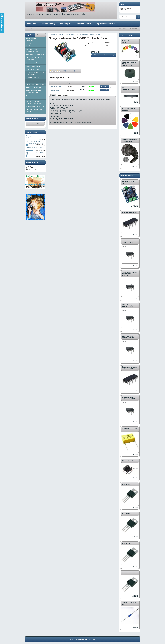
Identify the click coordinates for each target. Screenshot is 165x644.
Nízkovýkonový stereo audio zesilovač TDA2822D (129, 274)
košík (122, 4)
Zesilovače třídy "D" (36, 78)
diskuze (65, 95)
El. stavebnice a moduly (35, 69)
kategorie (29, 35)
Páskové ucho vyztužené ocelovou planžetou (129, 89)
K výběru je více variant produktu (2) (103, 55)
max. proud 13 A (56, 86)
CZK (31, 29)
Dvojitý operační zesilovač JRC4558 (128, 337)
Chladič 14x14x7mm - (129, 461)
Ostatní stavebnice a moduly (35, 84)
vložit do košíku (104, 86)
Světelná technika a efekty (35, 54)
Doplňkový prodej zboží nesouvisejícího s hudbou (35, 102)
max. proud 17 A (56, 90)
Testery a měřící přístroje (33, 87)
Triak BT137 (126, 543)
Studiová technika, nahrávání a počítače (35, 50)
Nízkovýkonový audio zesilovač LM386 (129, 306)
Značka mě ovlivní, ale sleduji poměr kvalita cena (34, 142)
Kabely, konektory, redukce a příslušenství (35, 59)
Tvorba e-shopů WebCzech (78, 639)
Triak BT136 (126, 573)
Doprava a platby (66, 24)
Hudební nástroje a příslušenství (35, 40)
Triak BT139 (126, 484)
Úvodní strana (32, 24)
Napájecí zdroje (32, 81)
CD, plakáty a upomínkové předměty (34, 111)
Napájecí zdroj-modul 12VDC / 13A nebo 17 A (90, 35)
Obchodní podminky (48, 24)
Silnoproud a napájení (35, 63)
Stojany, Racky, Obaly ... (35, 66)
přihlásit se (122, 29)
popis (53, 95)
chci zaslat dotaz (35, 124)
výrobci (39, 35)
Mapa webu (91, 639)
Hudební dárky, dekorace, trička (35, 97)
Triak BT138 (126, 514)
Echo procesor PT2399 (130, 212)
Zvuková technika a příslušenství (35, 45)
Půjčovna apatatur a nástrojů (106, 24)
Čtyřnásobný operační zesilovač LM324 (129, 368)
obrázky (59, 95)
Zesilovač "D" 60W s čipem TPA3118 (129, 182)
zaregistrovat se (134, 29)
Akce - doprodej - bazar (35, 106)
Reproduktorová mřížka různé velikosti (130, 140)
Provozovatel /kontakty (84, 24)
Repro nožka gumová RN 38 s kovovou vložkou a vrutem (129, 64)
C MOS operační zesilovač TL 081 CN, (129, 398)
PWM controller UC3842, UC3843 (128, 242)
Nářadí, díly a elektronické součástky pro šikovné (35, 92)
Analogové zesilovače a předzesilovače (36, 73)
